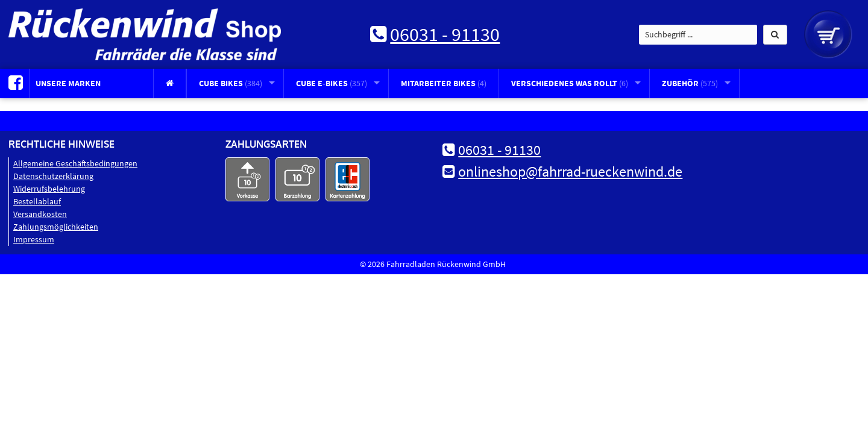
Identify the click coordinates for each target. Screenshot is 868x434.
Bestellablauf (37, 201)
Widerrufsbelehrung (49, 189)
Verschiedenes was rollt (570, 83)
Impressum (34, 239)
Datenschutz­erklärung (53, 176)
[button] (775, 35)
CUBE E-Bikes (332, 83)
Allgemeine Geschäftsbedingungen (75, 163)
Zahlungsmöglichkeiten (56, 227)
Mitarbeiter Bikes (444, 83)
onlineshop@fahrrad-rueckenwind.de (570, 171)
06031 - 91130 (445, 34)
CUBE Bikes (231, 83)
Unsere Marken (68, 83)
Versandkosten (40, 214)
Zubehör (690, 83)
